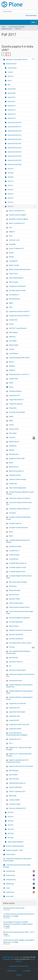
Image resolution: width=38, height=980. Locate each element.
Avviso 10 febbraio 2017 (15, 249)
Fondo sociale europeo (15, 603)
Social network (11, 854)
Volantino (22, 438)
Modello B (11, 370)
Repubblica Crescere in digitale (17, 219)
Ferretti (10, 324)
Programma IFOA (13, 395)
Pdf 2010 (10, 181)
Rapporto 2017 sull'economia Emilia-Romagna (19, 749)
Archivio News (12, 68)
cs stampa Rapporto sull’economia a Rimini (19, 577)
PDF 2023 (11, 833)
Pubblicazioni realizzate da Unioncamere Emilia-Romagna (17, 860)
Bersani (10, 253)
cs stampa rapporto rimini (16, 572)
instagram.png (20, 880)
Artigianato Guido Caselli (15, 458)
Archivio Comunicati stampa (15, 846)
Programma (11, 408)
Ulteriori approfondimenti (15, 842)
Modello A (11, 366)
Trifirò (9, 307)
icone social (10, 896)
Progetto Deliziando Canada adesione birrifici (19, 692)
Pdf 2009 (10, 177)
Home (3, 27)
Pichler (10, 383)
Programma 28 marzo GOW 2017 (18, 311)
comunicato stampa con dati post (18, 498)
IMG (9, 85)
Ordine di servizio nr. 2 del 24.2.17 (18, 374)
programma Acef (13, 708)
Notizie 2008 (11, 89)
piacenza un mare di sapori (16, 670)
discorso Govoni (13, 595)
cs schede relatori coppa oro (16, 563)
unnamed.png (20, 871)
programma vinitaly (14, 546)
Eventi (9, 80)
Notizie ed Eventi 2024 (14, 156)
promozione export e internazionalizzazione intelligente (17, 734)
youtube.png (20, 892)
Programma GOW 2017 (15, 400)
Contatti (10, 72)
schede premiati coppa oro (16, 783)
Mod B (10, 536)
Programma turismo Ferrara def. (18, 725)
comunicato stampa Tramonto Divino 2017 (19, 503)
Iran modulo (11, 341)
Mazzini (10, 362)
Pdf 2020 (10, 821)
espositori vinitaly (13, 599)
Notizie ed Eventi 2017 (14, 127)
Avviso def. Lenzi (13, 240)
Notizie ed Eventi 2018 (14, 131)
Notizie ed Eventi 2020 (14, 139)
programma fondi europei (16, 712)
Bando (10, 463)
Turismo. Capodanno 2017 (16, 792)
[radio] (4, 54)
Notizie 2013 (11, 110)
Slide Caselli (11, 796)
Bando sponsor (12, 467)
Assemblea (11, 244)
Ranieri (10, 416)
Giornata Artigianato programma (18, 618)
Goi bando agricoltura (14, 622)
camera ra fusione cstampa (16, 479)
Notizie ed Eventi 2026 (14, 164)
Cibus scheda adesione (15, 278)
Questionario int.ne (14, 739)
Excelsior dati (12, 320)
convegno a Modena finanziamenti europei (18, 518)
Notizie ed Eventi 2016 (14, 122)
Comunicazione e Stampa (17, 27)
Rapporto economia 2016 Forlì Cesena (20, 766)
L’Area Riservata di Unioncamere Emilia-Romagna (17, 866)
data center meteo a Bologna (17, 582)
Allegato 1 (11, 232)
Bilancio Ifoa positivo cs (15, 471)
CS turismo (11, 513)
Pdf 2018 (10, 812)
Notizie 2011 (11, 101)
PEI (22, 666)
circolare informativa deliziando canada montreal (20, 493)
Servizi (11, 387)
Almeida (10, 450)
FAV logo (22, 648)
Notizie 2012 (11, 106)
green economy (12, 626)
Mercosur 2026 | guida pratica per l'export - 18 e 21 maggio (19, 933)
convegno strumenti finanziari (17, 528)
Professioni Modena (14, 391)
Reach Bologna (12, 771)
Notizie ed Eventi (7, 29)
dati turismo (11, 586)
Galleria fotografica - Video (14, 850)
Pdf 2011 (10, 185)
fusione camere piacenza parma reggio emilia (20, 612)
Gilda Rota (11, 337)
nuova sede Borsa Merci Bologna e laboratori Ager (18, 652)
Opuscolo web (12, 658)
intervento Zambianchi (15, 635)
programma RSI (13, 720)
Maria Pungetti (12, 345)
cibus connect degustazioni (16, 488)
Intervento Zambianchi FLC (16, 808)
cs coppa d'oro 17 (13, 551)
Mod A (10, 532)
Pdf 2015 (10, 198)
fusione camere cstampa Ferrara (18, 607)
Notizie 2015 (11, 118)
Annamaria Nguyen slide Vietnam (18, 358)
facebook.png (20, 875)
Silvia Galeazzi (12, 332)
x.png (20, 888)
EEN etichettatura (13, 299)
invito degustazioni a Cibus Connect (19, 643)
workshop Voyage (13, 804)
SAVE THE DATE (13, 779)
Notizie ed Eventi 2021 (14, 143)
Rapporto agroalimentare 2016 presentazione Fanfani (17, 761)
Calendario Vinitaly (13, 475)
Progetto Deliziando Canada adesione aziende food (19, 686)
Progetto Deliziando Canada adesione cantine (19, 698)
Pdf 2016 (10, 202)
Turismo (10, 425)
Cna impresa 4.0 (13, 295)
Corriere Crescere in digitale (16, 215)
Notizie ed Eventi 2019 (14, 135)
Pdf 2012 (10, 190)
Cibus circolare (12, 282)
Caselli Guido (12, 484)
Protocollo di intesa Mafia (16, 412)
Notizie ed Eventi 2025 (14, 160)
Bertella (10, 257)
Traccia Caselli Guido (14, 787)
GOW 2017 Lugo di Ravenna (16, 328)
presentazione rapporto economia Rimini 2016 (20, 675)
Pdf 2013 (10, 169)
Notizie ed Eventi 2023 (14, 152)
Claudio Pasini (12, 379)
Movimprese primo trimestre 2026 (14, 908)
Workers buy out (13, 442)
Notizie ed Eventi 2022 (14, 148)
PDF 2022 (11, 829)
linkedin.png (20, 884)
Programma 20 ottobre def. (16, 704)
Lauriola (10, 349)
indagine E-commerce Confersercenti (19, 630)
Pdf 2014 (10, 76)
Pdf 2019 (10, 817)
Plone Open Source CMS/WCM (13, 957)
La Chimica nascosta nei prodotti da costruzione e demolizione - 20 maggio (19, 915)
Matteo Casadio (13, 265)
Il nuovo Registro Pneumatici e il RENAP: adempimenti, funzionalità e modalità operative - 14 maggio (18, 924)
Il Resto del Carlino (13, 590)
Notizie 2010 (11, 97)
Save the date (12, 775)
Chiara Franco (12, 274)
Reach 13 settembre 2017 (16, 211)
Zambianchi (11, 446)
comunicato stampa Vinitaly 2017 (18, 509)
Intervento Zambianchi (15, 639)
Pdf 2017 (10, 206)
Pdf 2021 (10, 825)
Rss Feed (10, 838)
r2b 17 (10, 743)
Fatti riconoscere (31, 15)
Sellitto (10, 303)
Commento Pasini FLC (15, 662)
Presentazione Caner (14, 681)
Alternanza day (12, 454)
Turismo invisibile (13, 800)
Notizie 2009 (11, 93)
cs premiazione (12, 559)
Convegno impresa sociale (16, 290)
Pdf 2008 (10, 173)
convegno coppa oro (14, 523)
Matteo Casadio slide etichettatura (18, 270)
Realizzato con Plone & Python (19, 966)
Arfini (9, 236)
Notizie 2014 (11, 114)
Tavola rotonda (12, 429)
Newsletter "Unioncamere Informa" (20, 59)
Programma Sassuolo (14, 404)
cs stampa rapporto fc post (16, 567)
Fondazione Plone (9, 959)
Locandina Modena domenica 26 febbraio (18, 541)
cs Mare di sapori (13, 555)
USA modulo (11, 433)
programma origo (13, 716)
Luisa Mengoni (12, 353)
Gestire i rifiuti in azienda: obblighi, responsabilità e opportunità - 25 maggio (19, 941)
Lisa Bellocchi (12, 261)
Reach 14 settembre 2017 (16, 223)
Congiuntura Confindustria (16, 286)
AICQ (9, 228)
